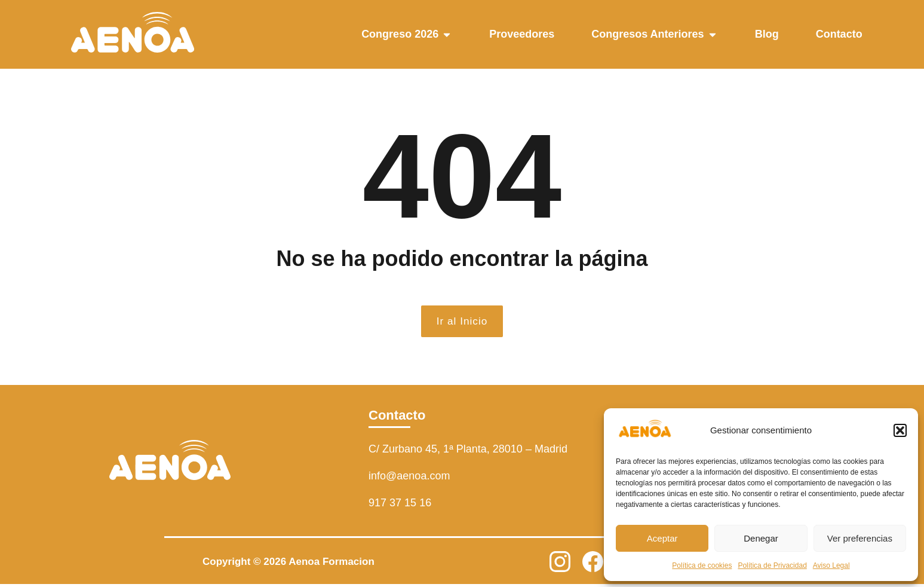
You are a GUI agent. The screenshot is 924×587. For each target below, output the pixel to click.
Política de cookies (702, 565)
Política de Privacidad (772, 565)
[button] (900, 430)
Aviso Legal (831, 565)
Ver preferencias (860, 538)
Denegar (761, 538)
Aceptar (662, 538)
